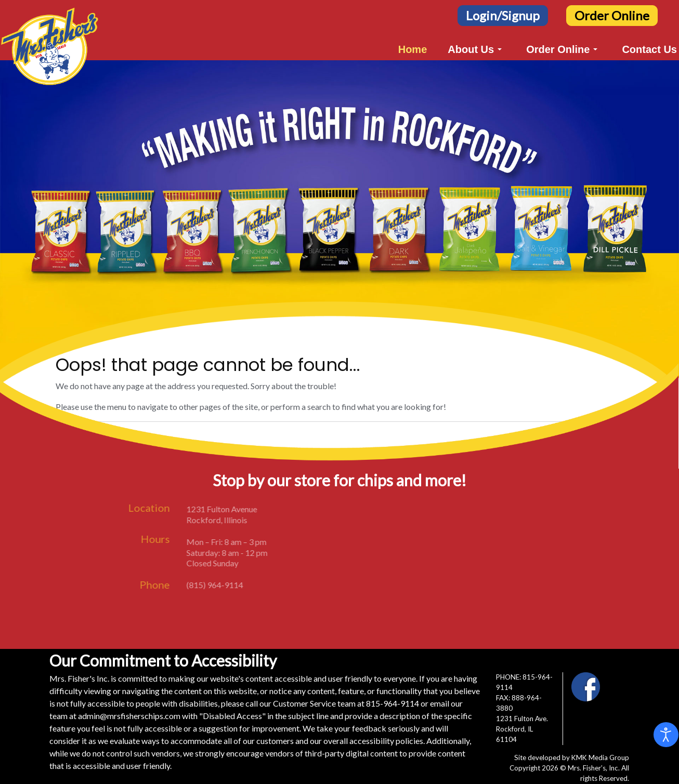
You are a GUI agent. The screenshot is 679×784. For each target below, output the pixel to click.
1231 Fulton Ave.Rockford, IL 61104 (522, 729)
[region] (339, 219)
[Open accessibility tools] (666, 735)
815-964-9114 (393, 703)
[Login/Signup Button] (503, 14)
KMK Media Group (600, 758)
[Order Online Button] (612, 14)
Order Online (612, 15)
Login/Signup (503, 15)
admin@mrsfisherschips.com (129, 716)
